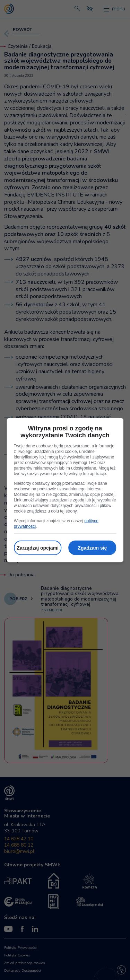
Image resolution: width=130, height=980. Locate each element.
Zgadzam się (92, 548)
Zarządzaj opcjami (38, 548)
